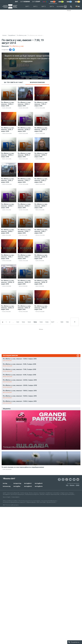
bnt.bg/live (17, 486)
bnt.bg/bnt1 (28, 483)
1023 (29, 322)
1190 (67, 322)
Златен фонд (24, 493)
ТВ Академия (6, 494)
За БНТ (5, 493)
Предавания (12, 35)
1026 (47, 322)
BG (79, 6)
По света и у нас (22, 35)
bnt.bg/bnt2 (28, 486)
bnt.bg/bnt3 (39, 483)
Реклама (69, 11)
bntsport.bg (17, 483)
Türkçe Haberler (15, 497)
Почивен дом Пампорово (67, 494)
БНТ (17, 2)
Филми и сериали (34, 493)
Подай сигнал (64, 493)
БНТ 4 (52, 6)
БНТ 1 (27, 6)
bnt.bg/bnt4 (39, 486)
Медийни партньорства (52, 494)
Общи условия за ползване (10, 501)
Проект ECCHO (51, 502)
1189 (62, 322)
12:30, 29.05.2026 (7, 469)
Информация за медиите (32, 494)
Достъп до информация (17, 494)
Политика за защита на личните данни (29, 501)
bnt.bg (5, 483)
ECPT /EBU (43, 502)
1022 (23, 322)
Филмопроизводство (13, 493)
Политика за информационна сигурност (14, 502)
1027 (53, 322)
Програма (42, 493)
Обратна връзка (31, 502)
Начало (4, 35)
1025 (41, 322)
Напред (71, 493)
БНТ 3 (44, 6)
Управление (49, 493)
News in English (7, 497)
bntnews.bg (7, 486)
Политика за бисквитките (49, 501)
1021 (18, 322)
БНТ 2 (35, 6)
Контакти (57, 493)
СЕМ (38, 502)
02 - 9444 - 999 (73, 485)
